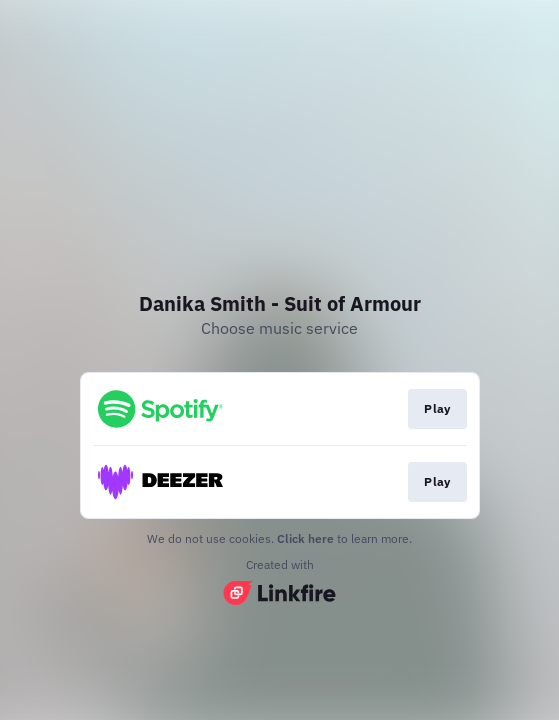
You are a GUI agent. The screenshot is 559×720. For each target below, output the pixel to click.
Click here (305, 538)
